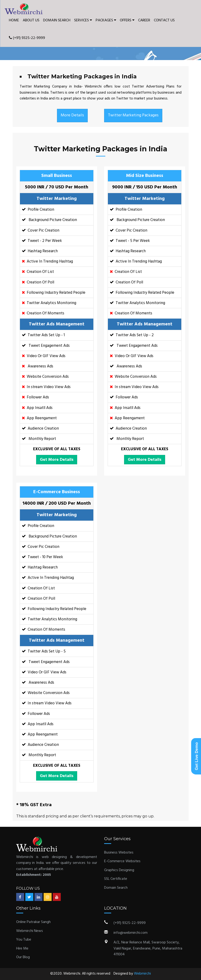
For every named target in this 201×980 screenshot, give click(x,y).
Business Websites (119, 853)
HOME (14, 20)
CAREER (144, 20)
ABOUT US (31, 20)
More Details (72, 115)
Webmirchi (142, 974)
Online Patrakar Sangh (33, 922)
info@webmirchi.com (131, 933)
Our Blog (23, 957)
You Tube (24, 940)
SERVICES (83, 20)
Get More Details (57, 460)
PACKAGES (106, 20)
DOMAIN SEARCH (57, 20)
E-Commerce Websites (122, 861)
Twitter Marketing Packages (133, 115)
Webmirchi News (30, 931)
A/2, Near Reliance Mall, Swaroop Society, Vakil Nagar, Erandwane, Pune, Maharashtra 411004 (148, 948)
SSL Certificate (116, 879)
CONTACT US (164, 20)
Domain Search (116, 888)
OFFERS (127, 20)
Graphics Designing (119, 870)
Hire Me (22, 949)
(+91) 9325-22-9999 (27, 38)
